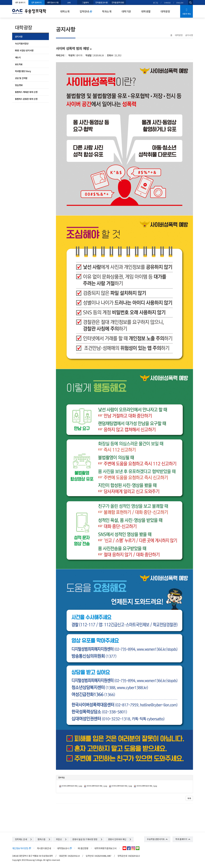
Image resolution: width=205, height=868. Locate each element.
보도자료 (19, 64)
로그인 (156, 3)
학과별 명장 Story (23, 71)
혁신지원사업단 (22, 43)
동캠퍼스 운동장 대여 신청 (26, 99)
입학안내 (86, 11)
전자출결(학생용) (118, 2)
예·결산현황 (83, 848)
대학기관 (126, 11)
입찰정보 (19, 85)
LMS (69, 2)
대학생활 (146, 11)
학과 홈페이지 (181, 839)
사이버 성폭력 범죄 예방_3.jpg (122, 786)
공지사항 (19, 37)
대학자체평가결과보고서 (105, 848)
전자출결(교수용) (102, 2)
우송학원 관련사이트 (156, 839)
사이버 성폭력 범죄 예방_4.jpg (147, 786)
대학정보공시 (64, 848)
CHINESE (167, 3)
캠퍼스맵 (44, 839)
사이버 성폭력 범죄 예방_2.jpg (97, 786)
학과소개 (107, 11)
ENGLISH (180, 3)
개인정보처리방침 (21, 848)
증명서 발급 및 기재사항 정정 (87, 839)
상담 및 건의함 (21, 78)
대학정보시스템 (53, 2)
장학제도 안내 (23, 839)
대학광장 (165, 11)
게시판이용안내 (44, 848)
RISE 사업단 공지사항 (24, 50)
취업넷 (61, 839)
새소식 (18, 57)
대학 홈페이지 (20, 2)
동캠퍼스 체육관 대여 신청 (26, 92)
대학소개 (65, 11)
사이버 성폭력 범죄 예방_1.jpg (72, 786)
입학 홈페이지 (37, 2)
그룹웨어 (85, 2)
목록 (189, 798)
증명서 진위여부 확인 (119, 839)
